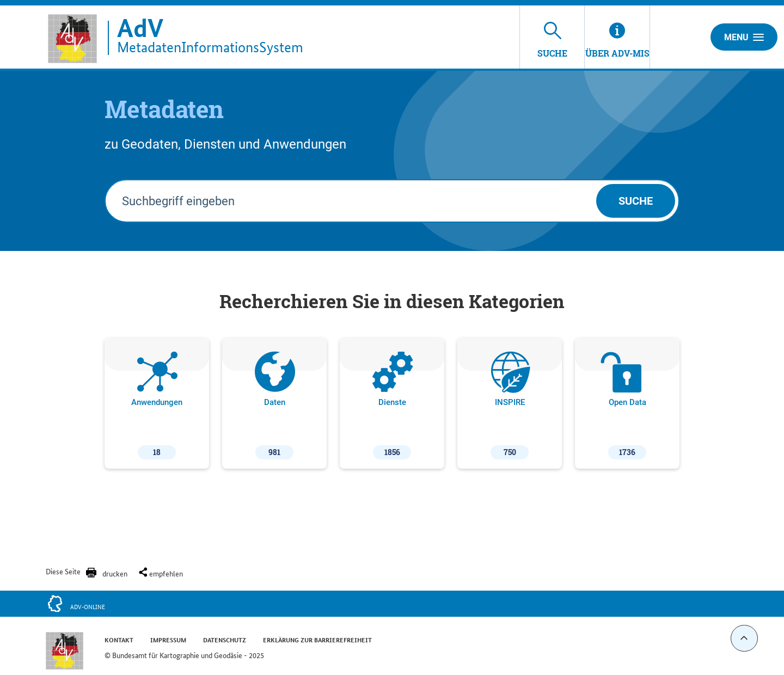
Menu (744, 37)
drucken (115, 573)
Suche (636, 201)
